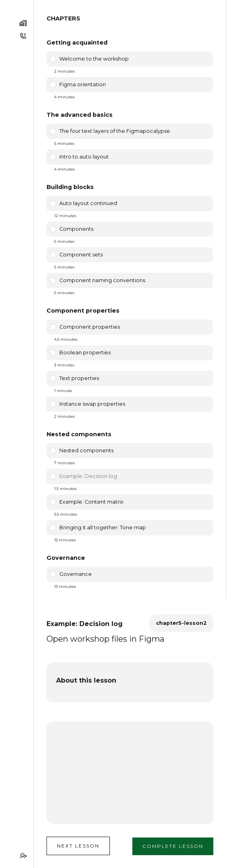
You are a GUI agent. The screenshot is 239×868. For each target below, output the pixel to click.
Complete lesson (173, 846)
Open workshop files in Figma (105, 639)
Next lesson (78, 846)
